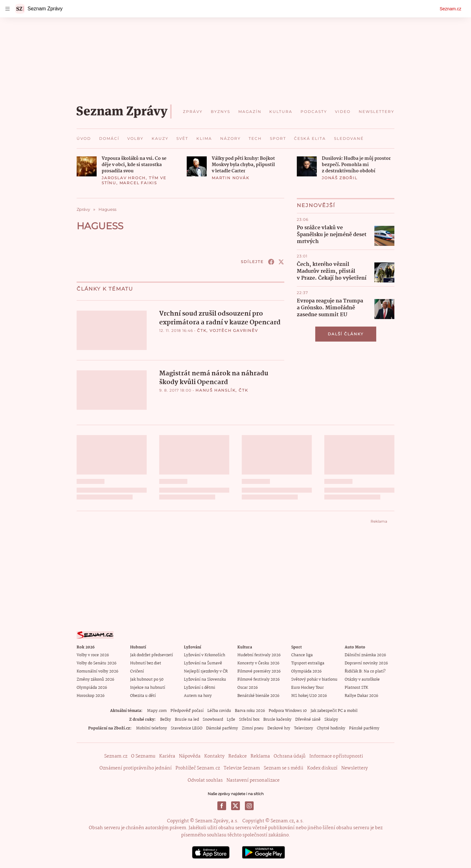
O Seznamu (143, 756)
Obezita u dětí (143, 696)
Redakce (238, 756)
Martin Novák (231, 178)
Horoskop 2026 (91, 696)
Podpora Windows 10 (288, 711)
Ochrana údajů (290, 756)
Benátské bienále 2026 (258, 696)
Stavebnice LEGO (187, 728)
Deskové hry (279, 728)
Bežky (166, 720)
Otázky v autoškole (362, 680)
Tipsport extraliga (308, 663)
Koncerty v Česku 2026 (258, 663)
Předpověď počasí (187, 711)
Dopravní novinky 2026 (366, 663)
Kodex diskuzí (322, 768)
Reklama (260, 756)
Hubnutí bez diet (146, 663)
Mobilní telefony (152, 728)
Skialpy (331, 720)
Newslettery (355, 768)
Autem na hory (198, 696)
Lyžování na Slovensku (205, 680)
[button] (87, 166)
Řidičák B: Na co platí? (365, 671)
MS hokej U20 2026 (309, 696)
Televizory (304, 728)
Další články (346, 334)
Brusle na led (187, 720)
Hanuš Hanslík (215, 390)
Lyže (231, 720)
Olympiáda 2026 (92, 688)
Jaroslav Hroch (124, 178)
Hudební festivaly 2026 (259, 655)
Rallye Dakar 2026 (361, 696)
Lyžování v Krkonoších (205, 655)
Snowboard (213, 720)
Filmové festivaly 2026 (258, 680)
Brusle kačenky (277, 720)
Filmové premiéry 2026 (259, 671)
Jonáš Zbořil (340, 178)
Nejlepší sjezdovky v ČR (206, 671)
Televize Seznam (242, 768)
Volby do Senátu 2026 (96, 663)
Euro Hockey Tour (307, 688)
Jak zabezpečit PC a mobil (334, 711)
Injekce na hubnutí (148, 688)
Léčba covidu (219, 711)
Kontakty (214, 756)
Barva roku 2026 (250, 711)
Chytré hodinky (331, 728)
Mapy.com (157, 711)
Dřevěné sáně (308, 720)
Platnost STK (356, 688)
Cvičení (137, 671)
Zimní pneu (253, 728)
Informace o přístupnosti (336, 756)
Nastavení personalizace (253, 780)
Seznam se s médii (284, 768)
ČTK (202, 330)
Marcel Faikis (138, 183)
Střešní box (249, 720)
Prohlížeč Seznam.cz (198, 768)
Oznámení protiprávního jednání (136, 768)
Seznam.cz (451, 9)
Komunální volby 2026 (97, 671)
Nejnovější (316, 205)
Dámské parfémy (222, 728)
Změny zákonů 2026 (95, 680)
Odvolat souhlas (205, 780)
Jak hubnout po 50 (147, 680)
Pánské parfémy (364, 728)
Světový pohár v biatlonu (314, 680)
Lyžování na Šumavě (203, 663)
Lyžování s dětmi (200, 688)
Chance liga (302, 655)
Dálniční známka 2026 (365, 655)
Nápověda (190, 756)
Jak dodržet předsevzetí (152, 655)
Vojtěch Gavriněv (234, 330)
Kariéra (167, 756)
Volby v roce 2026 (93, 655)
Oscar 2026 (248, 688)
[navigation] (8, 9)
